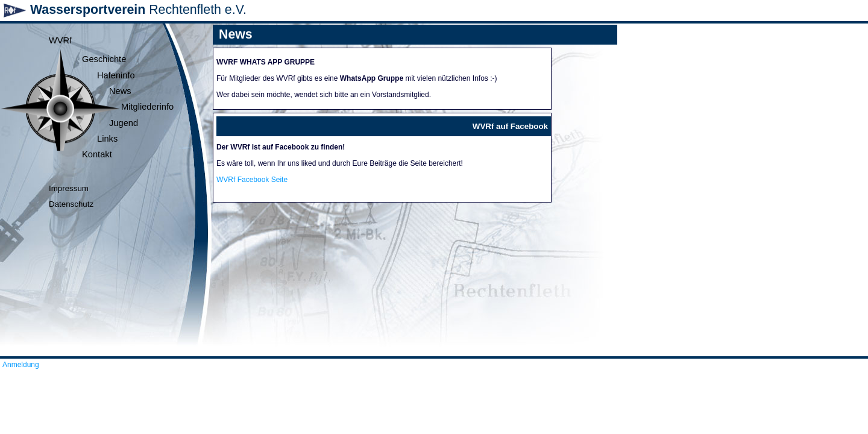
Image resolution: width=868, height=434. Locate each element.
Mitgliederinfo (147, 107)
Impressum (69, 188)
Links (107, 139)
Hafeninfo (116, 75)
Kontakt (97, 154)
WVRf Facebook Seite (252, 180)
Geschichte (104, 59)
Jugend (124, 123)
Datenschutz (71, 204)
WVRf (60, 40)
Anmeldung (21, 365)
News (120, 91)
